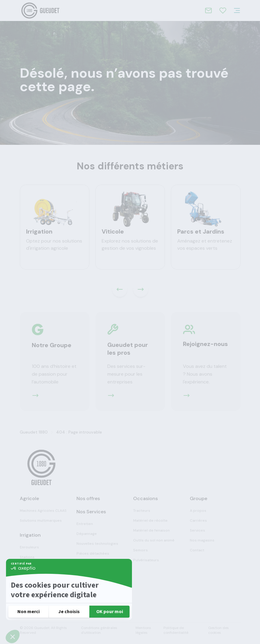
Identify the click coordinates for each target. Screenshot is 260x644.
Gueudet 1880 (34, 432)
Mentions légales (143, 630)
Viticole (113, 231)
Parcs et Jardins (201, 231)
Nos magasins (202, 540)
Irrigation (39, 231)
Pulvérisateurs (146, 560)
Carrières (198, 520)
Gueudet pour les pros (128, 349)
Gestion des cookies (218, 630)
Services (197, 530)
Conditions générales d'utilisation (99, 630)
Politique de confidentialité (176, 630)
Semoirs (140, 550)
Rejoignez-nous (205, 344)
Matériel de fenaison (151, 530)
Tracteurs (142, 511)
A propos (198, 511)
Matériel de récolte (150, 520)
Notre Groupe (52, 345)
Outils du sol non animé (154, 540)
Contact (197, 550)
